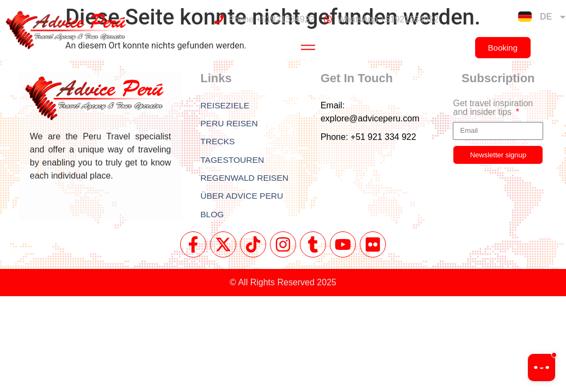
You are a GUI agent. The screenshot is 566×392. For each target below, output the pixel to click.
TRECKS (218, 142)
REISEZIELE (225, 105)
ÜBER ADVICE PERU (243, 198)
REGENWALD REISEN (246, 179)
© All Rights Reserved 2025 (283, 284)
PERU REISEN (230, 124)
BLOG (212, 216)
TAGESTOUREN (233, 161)
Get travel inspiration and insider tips (493, 108)
